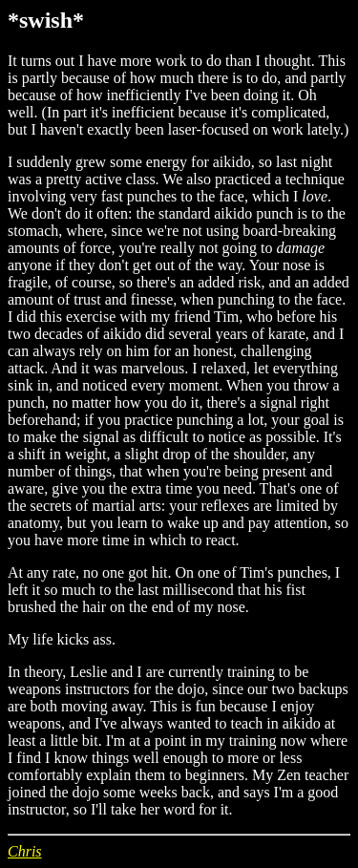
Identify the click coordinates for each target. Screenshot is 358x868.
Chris (25, 851)
